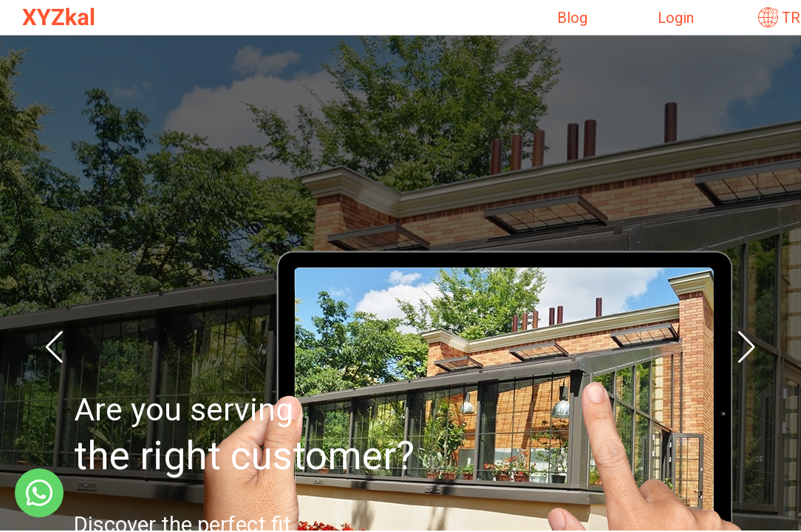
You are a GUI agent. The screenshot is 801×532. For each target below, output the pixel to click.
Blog (572, 18)
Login (676, 18)
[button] (54, 347)
